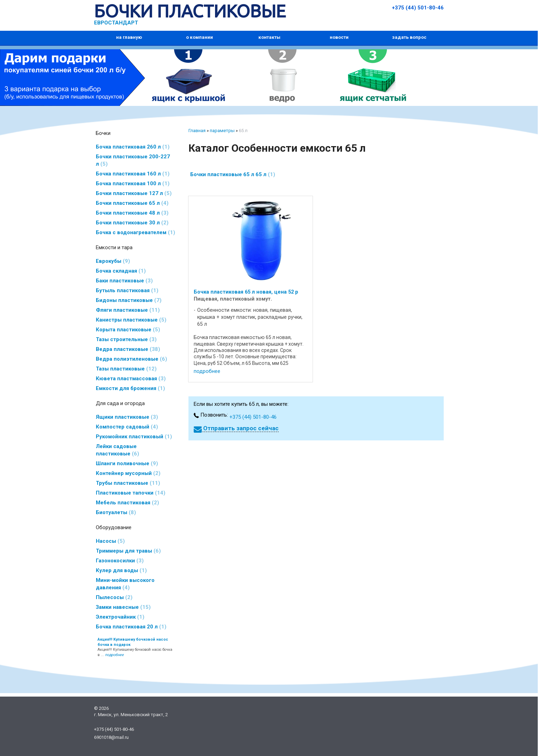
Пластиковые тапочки (131, 493)
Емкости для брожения (130, 388)
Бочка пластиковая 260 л (133, 147)
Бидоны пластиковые (129, 300)
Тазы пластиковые (126, 369)
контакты (269, 37)
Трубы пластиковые (128, 483)
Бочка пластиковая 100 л (133, 183)
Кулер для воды (121, 570)
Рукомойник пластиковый (134, 437)
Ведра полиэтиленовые (131, 359)
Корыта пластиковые (128, 330)
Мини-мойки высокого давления (125, 584)
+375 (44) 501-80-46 (418, 8)
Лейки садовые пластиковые (117, 450)
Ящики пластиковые (127, 417)
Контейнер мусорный (128, 473)
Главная (197, 131)
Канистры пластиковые (131, 320)
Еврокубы (113, 261)
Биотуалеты (116, 512)
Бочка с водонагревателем (135, 232)
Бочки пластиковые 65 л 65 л (233, 174)
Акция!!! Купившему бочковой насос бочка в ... (135, 647)
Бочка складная (121, 271)
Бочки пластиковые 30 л (132, 223)
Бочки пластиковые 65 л (132, 203)
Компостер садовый (127, 427)
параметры (222, 131)
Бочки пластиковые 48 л (132, 213)
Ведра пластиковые (128, 349)
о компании (199, 37)
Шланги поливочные (127, 463)
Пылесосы (114, 597)
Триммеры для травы (128, 551)
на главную (129, 37)
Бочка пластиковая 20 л (131, 627)
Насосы (110, 541)
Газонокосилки (120, 561)
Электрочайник (120, 617)
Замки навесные (123, 607)
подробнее (207, 371)
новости (339, 37)
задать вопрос (409, 37)
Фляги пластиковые (128, 310)
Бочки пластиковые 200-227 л (133, 160)
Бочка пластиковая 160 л (133, 174)
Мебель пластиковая (127, 503)
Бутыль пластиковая (127, 290)
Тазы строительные (126, 339)
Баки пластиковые (124, 281)
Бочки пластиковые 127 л (134, 193)
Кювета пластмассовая (131, 379)
